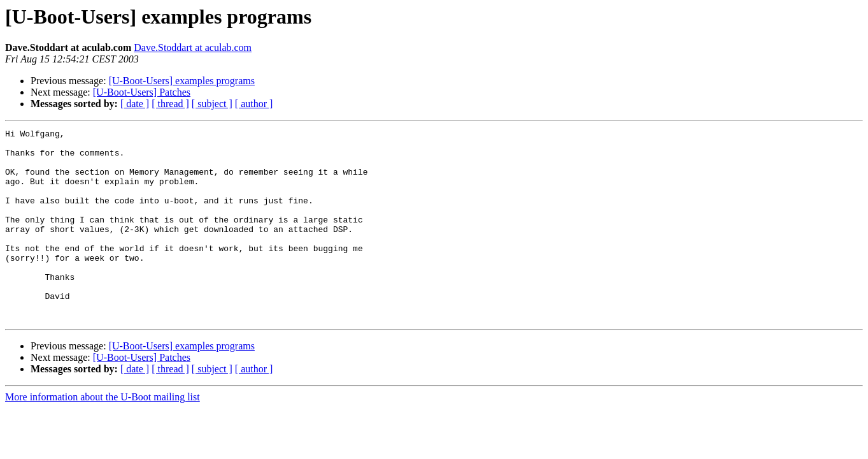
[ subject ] (212, 104)
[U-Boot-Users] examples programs (182, 81)
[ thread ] (170, 104)
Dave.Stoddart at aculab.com (193, 47)
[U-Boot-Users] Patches (142, 92)
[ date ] (135, 104)
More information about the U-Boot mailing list (103, 435)
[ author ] (254, 104)
